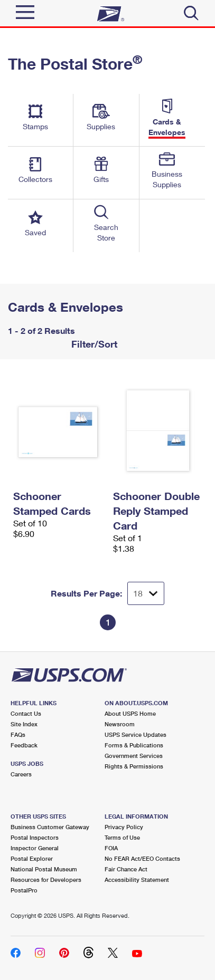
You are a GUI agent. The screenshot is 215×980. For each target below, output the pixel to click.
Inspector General (35, 848)
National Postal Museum (44, 869)
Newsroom (120, 724)
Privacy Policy (124, 827)
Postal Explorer (32, 858)
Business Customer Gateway (50, 827)
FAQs (18, 734)
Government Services (134, 756)
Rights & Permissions (134, 766)
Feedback (24, 745)
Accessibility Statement (137, 880)
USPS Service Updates (135, 734)
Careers (21, 774)
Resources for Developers (46, 880)
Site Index (24, 724)
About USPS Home (130, 713)
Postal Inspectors (35, 837)
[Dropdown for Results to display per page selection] (146, 593)
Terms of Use (122, 837)
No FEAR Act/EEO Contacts (142, 858)
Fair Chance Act (126, 869)
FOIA (111, 848)
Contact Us (26, 713)
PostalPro (24, 890)
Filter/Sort (93, 344)
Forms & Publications (134, 745)
